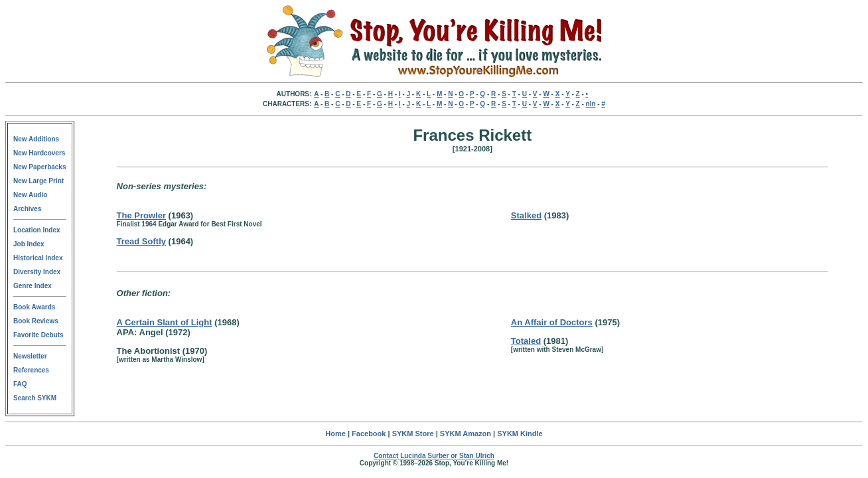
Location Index (37, 230)
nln (591, 104)
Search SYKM (35, 398)
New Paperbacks (40, 167)
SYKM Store (413, 434)
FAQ (20, 384)
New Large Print (38, 181)
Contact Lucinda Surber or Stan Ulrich (434, 456)
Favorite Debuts (38, 335)
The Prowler (141, 215)
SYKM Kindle (520, 434)
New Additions (36, 139)
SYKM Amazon (466, 434)
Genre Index (33, 286)
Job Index (29, 244)
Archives (27, 209)
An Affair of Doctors (552, 322)
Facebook (369, 434)
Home (335, 434)
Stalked (526, 215)
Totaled (526, 341)
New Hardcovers (39, 153)
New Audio (30, 195)
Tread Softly (141, 241)
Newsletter (30, 356)
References (31, 370)
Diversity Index (37, 272)
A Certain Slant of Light (165, 322)
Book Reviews (36, 321)
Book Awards (34, 307)
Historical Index (38, 258)
